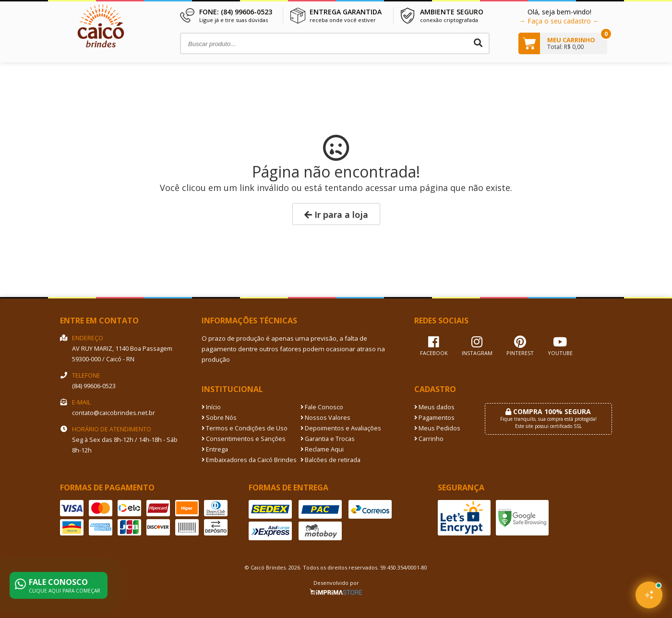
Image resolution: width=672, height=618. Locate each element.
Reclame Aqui (322, 449)
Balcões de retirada (330, 460)
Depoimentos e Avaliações (341, 428)
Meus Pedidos (437, 428)
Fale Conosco (322, 407)
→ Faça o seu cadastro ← (559, 21)
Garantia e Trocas (328, 439)
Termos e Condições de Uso (245, 428)
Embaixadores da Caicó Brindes (249, 460)
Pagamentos (434, 418)
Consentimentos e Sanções (244, 439)
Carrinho (429, 439)
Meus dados (434, 407)
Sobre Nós (219, 418)
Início (211, 407)
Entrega (215, 449)
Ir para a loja (336, 214)
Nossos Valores (325, 418)
